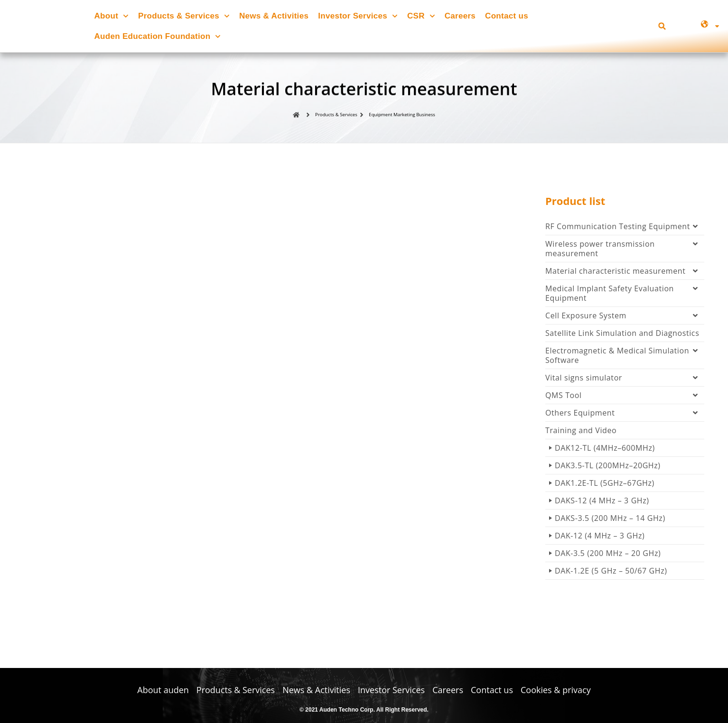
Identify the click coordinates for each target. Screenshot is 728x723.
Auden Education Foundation (158, 37)
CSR (421, 16)
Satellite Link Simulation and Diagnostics (622, 336)
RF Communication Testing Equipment (625, 229)
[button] (662, 26)
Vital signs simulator (625, 380)
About (112, 16)
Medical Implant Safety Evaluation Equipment (625, 296)
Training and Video (581, 433)
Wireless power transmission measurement (625, 251)
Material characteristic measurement (625, 274)
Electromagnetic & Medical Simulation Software (625, 358)
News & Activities (274, 16)
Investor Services (358, 16)
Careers (460, 16)
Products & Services (184, 16)
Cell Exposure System (625, 318)
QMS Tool (625, 398)
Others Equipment (625, 416)
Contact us (507, 16)
